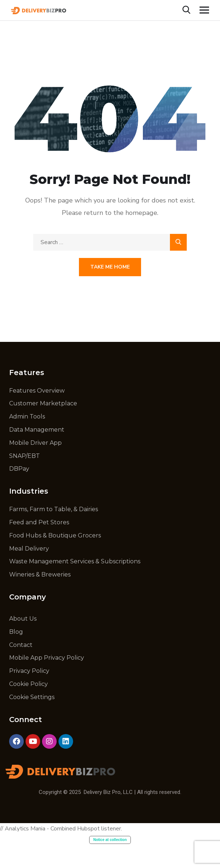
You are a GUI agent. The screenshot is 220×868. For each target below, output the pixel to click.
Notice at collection (110, 840)
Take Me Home (110, 267)
